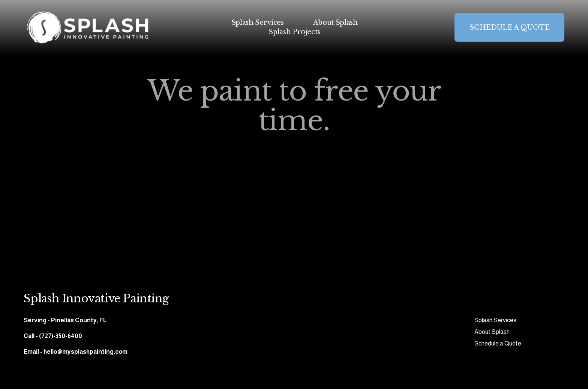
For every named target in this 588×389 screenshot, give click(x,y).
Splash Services (258, 23)
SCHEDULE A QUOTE (510, 27)
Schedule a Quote (498, 343)
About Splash (335, 23)
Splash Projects (294, 32)
